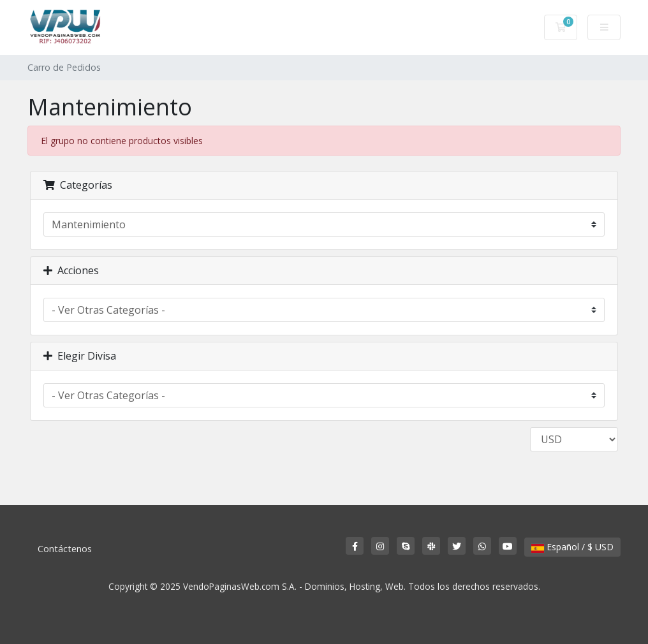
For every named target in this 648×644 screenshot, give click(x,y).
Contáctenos (65, 549)
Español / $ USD (572, 547)
